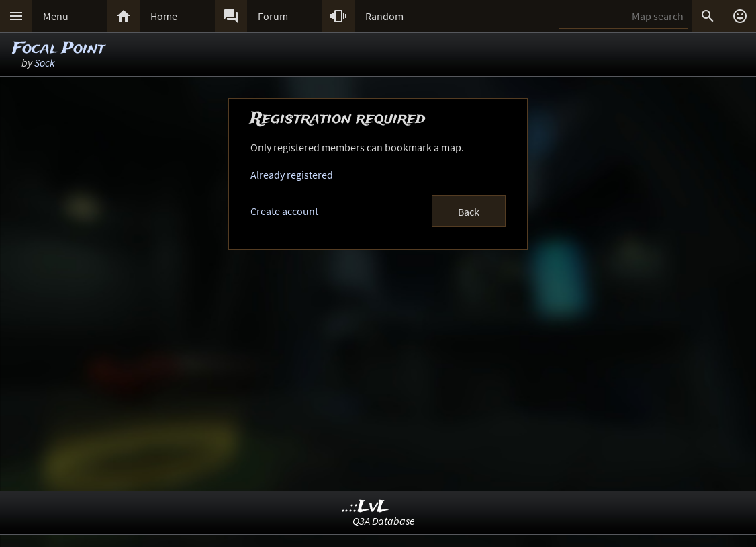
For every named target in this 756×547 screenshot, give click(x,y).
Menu (56, 16)
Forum (273, 16)
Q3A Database (384, 521)
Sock (45, 62)
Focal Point (58, 49)
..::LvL (366, 507)
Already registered (292, 175)
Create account (284, 211)
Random (384, 16)
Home (164, 16)
